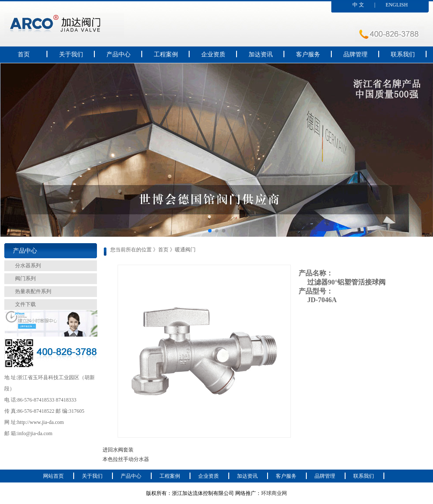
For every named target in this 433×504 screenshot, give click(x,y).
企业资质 (213, 54)
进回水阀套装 (118, 450)
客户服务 (308, 54)
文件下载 (25, 304)
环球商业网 (274, 493)
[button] (210, 231)
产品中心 (118, 54)
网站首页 (53, 476)
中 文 (358, 5)
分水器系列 (28, 266)
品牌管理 (355, 54)
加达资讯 (261, 54)
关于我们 (71, 54)
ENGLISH (397, 5)
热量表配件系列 (33, 291)
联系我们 (403, 54)
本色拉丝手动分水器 (126, 459)
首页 (24, 54)
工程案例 (166, 54)
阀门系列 (25, 278)
